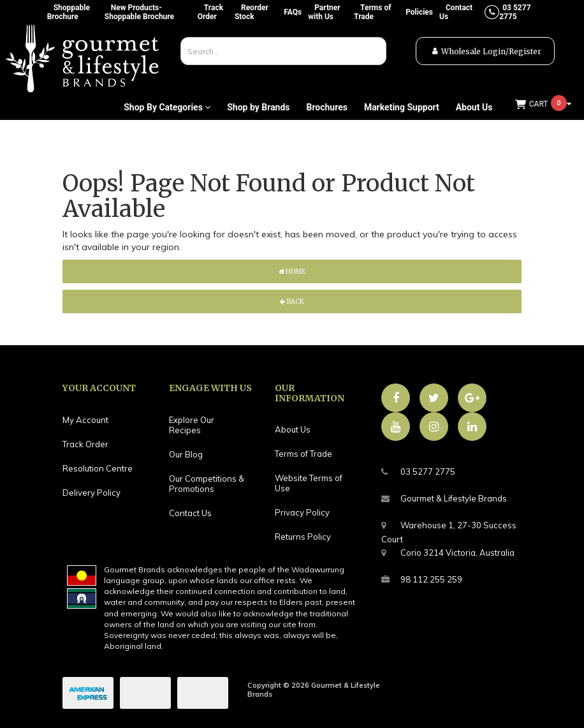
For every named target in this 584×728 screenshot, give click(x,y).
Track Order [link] (85, 444)
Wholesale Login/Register (491, 51)
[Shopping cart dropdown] (543, 104)
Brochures (326, 107)
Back (292, 301)
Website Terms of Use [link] (309, 483)
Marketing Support (402, 107)
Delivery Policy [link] (91, 493)
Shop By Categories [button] (167, 107)
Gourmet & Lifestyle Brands (444, 499)
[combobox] (283, 51)
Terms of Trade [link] (303, 454)
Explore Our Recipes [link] (192, 425)
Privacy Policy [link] (302, 512)
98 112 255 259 (422, 580)
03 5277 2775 (418, 472)
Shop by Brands (258, 107)
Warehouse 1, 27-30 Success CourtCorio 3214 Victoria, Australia (449, 537)
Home (292, 271)
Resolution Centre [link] (98, 468)
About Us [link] (293, 429)
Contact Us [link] (190, 513)
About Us (474, 107)
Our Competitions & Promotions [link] (207, 484)
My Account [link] (85, 420)
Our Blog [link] (186, 454)
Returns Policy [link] (303, 537)
